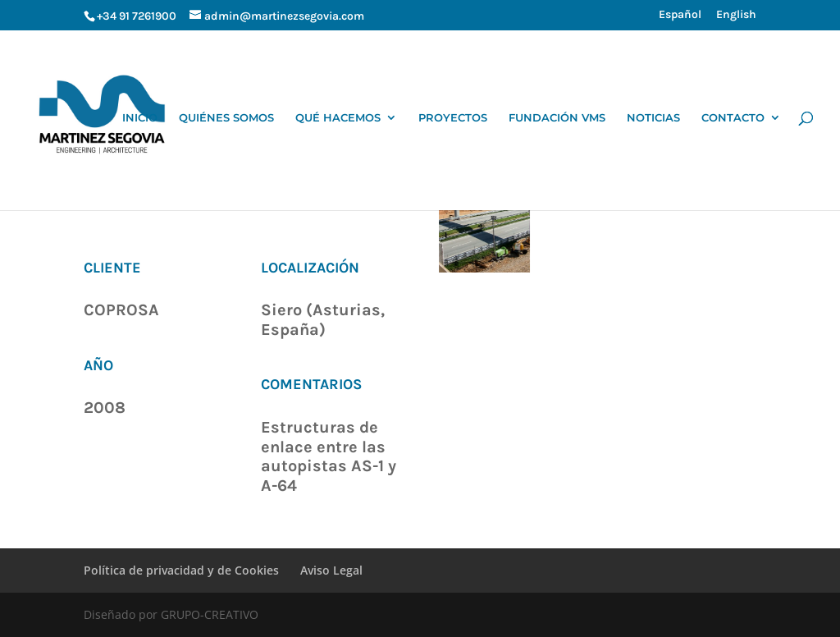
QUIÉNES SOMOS (226, 118)
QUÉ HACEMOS (338, 118)
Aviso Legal (331, 570)
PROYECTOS (453, 118)
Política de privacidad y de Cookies (181, 570)
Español (680, 15)
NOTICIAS (653, 118)
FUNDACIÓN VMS (557, 118)
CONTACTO (733, 118)
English (736, 15)
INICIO (140, 118)
